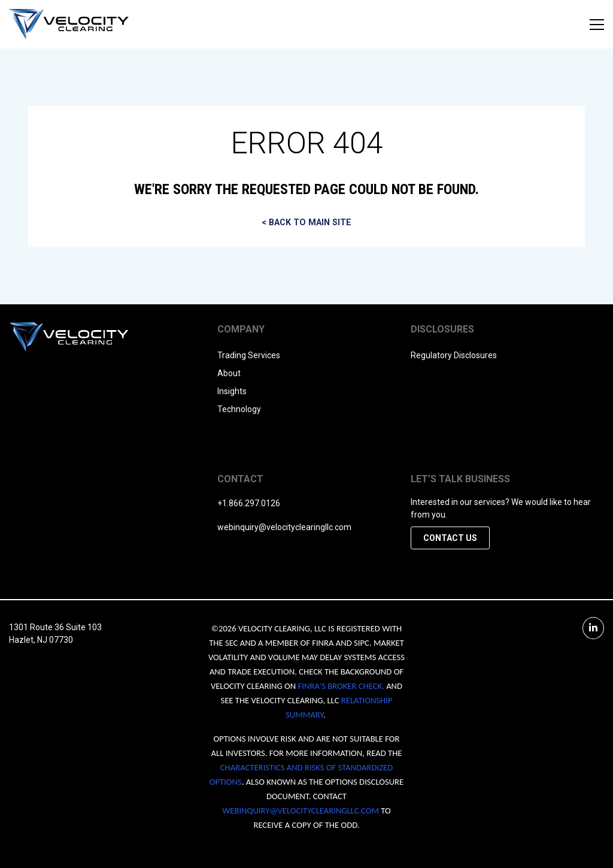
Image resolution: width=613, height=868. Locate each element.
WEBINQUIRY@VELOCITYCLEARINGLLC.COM (301, 810)
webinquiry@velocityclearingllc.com (284, 527)
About (229, 373)
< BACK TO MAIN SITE (306, 223)
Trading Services (249, 355)
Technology (239, 409)
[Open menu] (597, 25)
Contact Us (450, 538)
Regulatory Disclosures (454, 355)
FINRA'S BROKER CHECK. (341, 686)
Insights (232, 391)
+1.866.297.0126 (249, 503)
